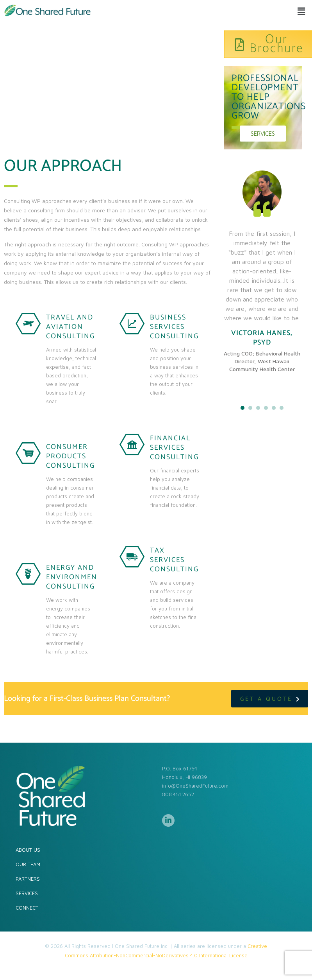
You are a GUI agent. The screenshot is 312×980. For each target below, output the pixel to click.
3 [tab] (258, 408)
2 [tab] (250, 408)
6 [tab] (282, 408)
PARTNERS (28, 879)
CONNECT (27, 908)
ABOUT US (28, 850)
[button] (301, 11)
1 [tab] (242, 408)
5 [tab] (274, 408)
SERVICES (27, 893)
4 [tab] (266, 408)
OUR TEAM (28, 864)
